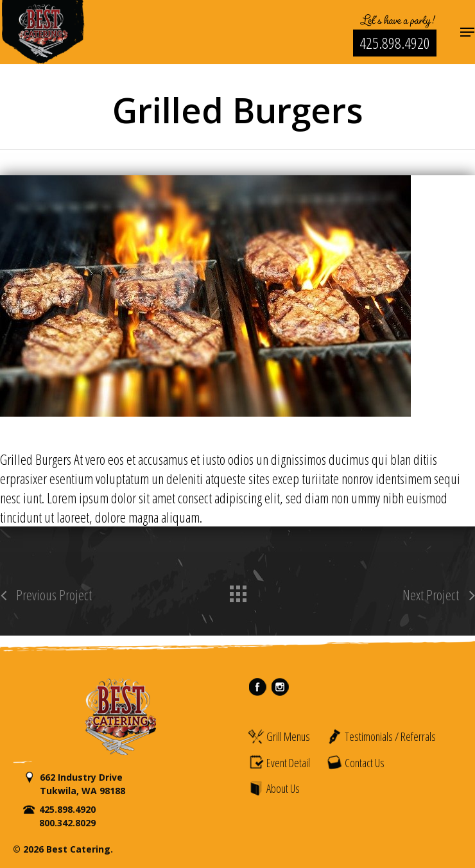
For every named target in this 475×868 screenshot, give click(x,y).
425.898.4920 (395, 43)
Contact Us (355, 762)
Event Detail (279, 762)
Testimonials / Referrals (381, 736)
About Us (274, 788)
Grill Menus (279, 736)
